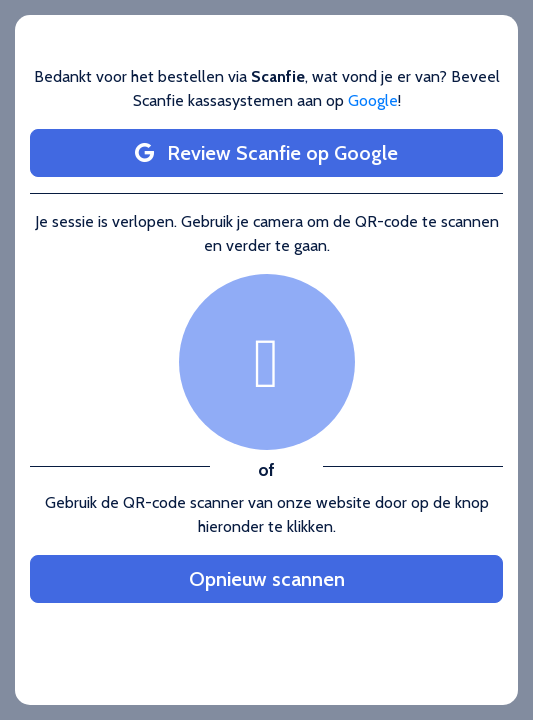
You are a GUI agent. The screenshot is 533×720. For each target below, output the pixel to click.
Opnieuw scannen (267, 579)
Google (373, 100)
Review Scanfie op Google (266, 153)
